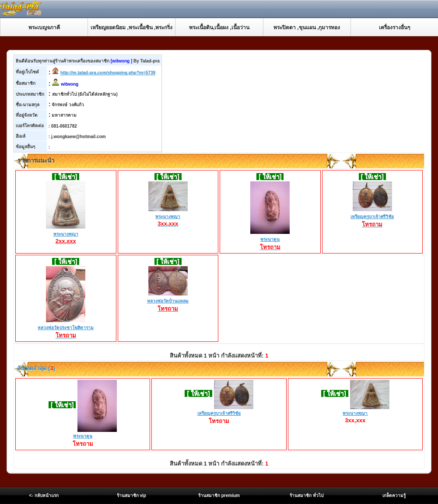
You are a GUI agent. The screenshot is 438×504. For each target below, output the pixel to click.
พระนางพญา (66, 234)
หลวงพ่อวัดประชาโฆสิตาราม (66, 328)
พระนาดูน (270, 240)
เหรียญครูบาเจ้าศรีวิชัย (372, 217)
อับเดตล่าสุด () (35, 368)
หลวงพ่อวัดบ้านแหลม (168, 302)
